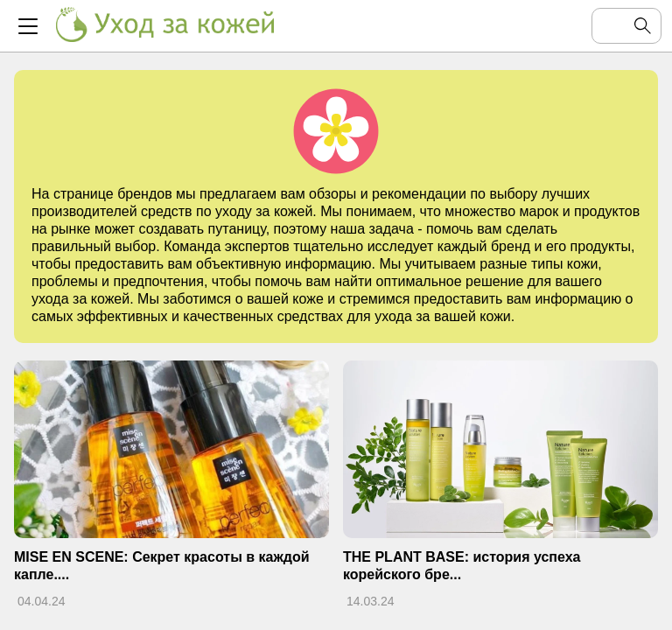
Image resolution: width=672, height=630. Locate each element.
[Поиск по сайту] (612, 26)
